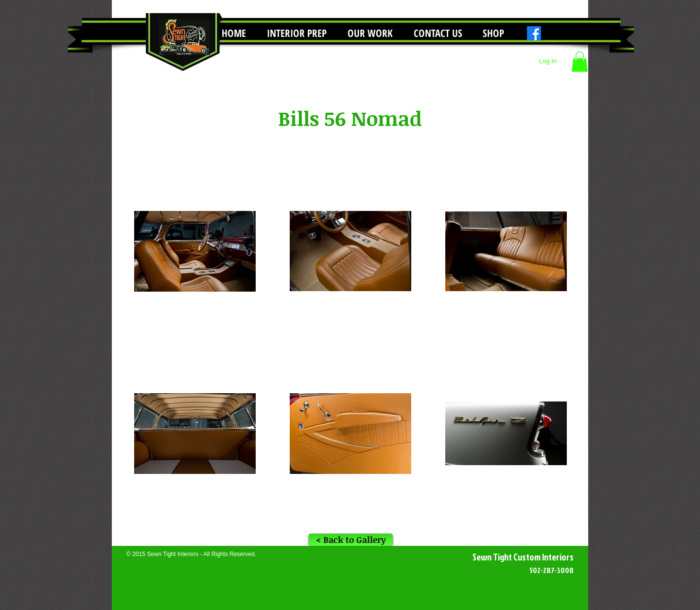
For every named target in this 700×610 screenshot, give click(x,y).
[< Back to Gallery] (351, 540)
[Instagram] (551, 33)
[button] (370, 33)
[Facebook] (534, 33)
